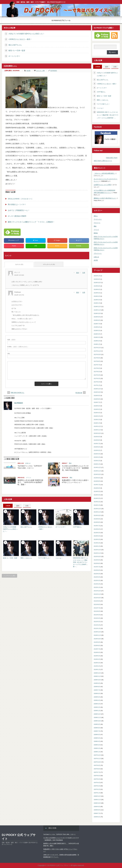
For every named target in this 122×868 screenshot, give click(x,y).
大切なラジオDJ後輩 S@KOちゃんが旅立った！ (27, 34)
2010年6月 (97, 652)
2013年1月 (97, 546)
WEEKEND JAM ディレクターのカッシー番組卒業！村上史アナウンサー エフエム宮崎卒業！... (81, 562)
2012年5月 (97, 574)
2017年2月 (97, 382)
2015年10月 (97, 433)
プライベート (98, 253)
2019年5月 (97, 293)
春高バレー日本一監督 (17, 50)
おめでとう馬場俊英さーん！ (19, 210)
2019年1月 (97, 303)
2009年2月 (97, 707)
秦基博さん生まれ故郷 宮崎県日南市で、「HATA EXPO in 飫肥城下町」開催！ (30, 482)
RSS (57, 246)
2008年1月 (97, 752)
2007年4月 (97, 783)
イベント (29, 478)
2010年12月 (97, 632)
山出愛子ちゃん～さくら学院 (102, 185)
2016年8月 (97, 399)
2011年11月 (97, 594)
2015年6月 (97, 447)
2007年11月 (97, 759)
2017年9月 (97, 358)
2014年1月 (97, 505)
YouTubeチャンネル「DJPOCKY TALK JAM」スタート (60, 834)
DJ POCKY (54, 71)
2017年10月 (97, 355)
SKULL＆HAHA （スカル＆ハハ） (20, 199)
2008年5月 (97, 738)
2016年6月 (97, 406)
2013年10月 (97, 515)
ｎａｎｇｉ (59, 558)
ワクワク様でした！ (44, 558)
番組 (70, 463)
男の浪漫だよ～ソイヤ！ (17, 204)
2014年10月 (97, 474)
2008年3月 (97, 745)
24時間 (8, 506)
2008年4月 (97, 741)
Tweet (36, 240)
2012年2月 (97, 584)
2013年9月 (97, 519)
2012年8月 (97, 563)
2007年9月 (97, 765)
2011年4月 (97, 618)
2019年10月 (97, 283)
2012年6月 (97, 570)
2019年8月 (97, 286)
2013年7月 (97, 526)
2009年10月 (97, 680)
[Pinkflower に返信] (78, 292)
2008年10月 (97, 721)
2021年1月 (97, 276)
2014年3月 (97, 498)
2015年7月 (97, 444)
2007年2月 (97, 789)
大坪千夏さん (77, 527)
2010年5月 (97, 656)
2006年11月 (97, 800)
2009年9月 (97, 683)
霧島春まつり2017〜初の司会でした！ (105, 198)
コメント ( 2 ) (19, 264)
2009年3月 (97, 704)
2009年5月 (97, 697)
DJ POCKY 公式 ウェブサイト (19, 837)
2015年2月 (97, 461)
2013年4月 (97, 536)
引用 (84, 273)
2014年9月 (97, 478)
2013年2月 (97, 543)
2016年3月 (97, 416)
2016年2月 (97, 420)
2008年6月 (97, 735)
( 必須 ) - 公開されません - (18, 347)
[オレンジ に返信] (78, 273)
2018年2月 (97, 341)
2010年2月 (97, 666)
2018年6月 (97, 327)
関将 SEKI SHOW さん (18, 393)
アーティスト (98, 219)
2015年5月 (97, 450)
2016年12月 (97, 389)
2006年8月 (97, 810)
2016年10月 (97, 392)
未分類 (28, 71)
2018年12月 (97, 307)
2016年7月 (97, 402)
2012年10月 (97, 556)
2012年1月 (97, 587)
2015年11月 (97, 430)
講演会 (96, 233)
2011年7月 (97, 608)
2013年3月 (97, 539)
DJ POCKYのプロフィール (61, 20)
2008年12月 (97, 714)
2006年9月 (97, 807)
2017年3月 (97, 378)
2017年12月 (97, 348)
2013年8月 (97, 522)
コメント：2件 (40, 71)
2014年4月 (97, 495)
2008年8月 (97, 728)
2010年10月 (97, 639)
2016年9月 (97, 396)
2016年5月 (97, 409)
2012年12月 (97, 550)
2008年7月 (97, 731)
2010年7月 (97, 649)
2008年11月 (97, 717)
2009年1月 (97, 711)
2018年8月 (97, 320)
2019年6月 (97, 289)
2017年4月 (97, 375)
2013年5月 (97, 533)
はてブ (79, 240)
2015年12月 (97, 426)
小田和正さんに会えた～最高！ (20, 39)
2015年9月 (97, 437)
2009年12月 (97, 673)
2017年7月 (97, 365)
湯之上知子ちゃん (15, 45)
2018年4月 (97, 334)
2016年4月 (97, 413)
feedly (79, 246)
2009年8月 (97, 687)
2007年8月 (97, 769)
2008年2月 (97, 748)
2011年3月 (97, 622)
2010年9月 (97, 642)
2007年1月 (97, 793)
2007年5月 (97, 779)
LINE (36, 246)
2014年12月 (97, 467)
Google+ (57, 240)
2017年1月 (97, 385)
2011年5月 (97, 615)
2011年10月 (97, 598)
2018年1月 (97, 344)
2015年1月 (97, 464)
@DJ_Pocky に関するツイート (103, 161)
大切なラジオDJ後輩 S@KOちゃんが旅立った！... (10, 529)
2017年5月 (97, 372)
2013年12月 (97, 509)
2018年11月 (97, 310)
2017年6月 (97, 368)
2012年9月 (97, 560)
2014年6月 (97, 488)
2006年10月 (97, 803)
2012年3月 (97, 580)
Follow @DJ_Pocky (112, 158)
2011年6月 (97, 611)
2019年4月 (97, 296)
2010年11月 (97, 635)
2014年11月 (97, 471)
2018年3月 (97, 337)
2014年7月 (97, 485)
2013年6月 (97, 529)
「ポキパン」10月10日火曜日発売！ (104, 173)
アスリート (97, 223)
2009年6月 (97, 693)
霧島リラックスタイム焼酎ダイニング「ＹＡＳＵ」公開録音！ (31, 222)
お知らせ (28, 463)
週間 (18, 506)
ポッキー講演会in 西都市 (17, 216)
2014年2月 (97, 502)
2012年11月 (97, 553)
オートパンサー (14, 56)
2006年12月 (97, 796)
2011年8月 (97, 604)
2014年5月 (97, 491)
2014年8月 (97, 481)
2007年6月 (97, 776)
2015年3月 (97, 457)
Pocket (14, 246)
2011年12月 (97, 591)
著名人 (96, 216)
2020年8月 (97, 279)
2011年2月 (97, 625)
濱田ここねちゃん (26, 558)
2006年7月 (97, 813)
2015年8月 (97, 440)
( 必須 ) (11, 340)
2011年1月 (97, 628)
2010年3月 (97, 663)
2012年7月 (97, 567)
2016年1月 (97, 423)
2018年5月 (97, 331)
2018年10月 (97, 313)
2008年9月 (97, 724)
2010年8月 (97, 646)
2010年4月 (97, 659)
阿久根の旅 (79, 393)
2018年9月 (97, 317)
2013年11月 (97, 512)
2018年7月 (97, 324)
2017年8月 (97, 361)
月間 (27, 506)
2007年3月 (97, 786)
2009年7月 (97, 690)
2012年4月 (97, 577)
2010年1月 (97, 670)
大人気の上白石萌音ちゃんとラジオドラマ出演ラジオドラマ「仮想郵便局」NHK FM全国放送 (75, 468)
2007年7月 (97, 772)
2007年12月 (97, 755)
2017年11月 (97, 351)
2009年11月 (97, 676)
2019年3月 (97, 300)
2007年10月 (97, 762)
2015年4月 (97, 454)
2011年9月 (97, 601)
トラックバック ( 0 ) (49, 264)
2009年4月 (97, 700)
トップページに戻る (9, 576)
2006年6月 (97, 817)
